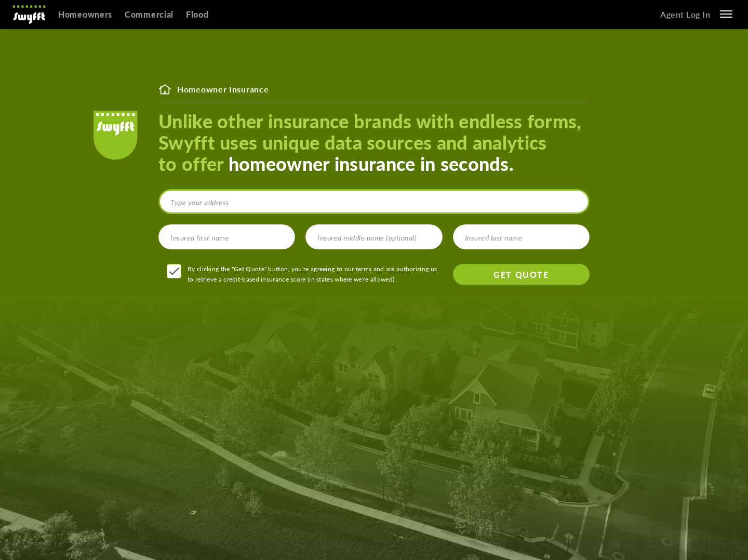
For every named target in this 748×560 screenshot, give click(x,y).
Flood (197, 14)
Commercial (149, 14)
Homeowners (85, 14)
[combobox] (374, 202)
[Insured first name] (227, 237)
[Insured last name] (521, 237)
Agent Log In (685, 15)
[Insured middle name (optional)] (374, 237)
